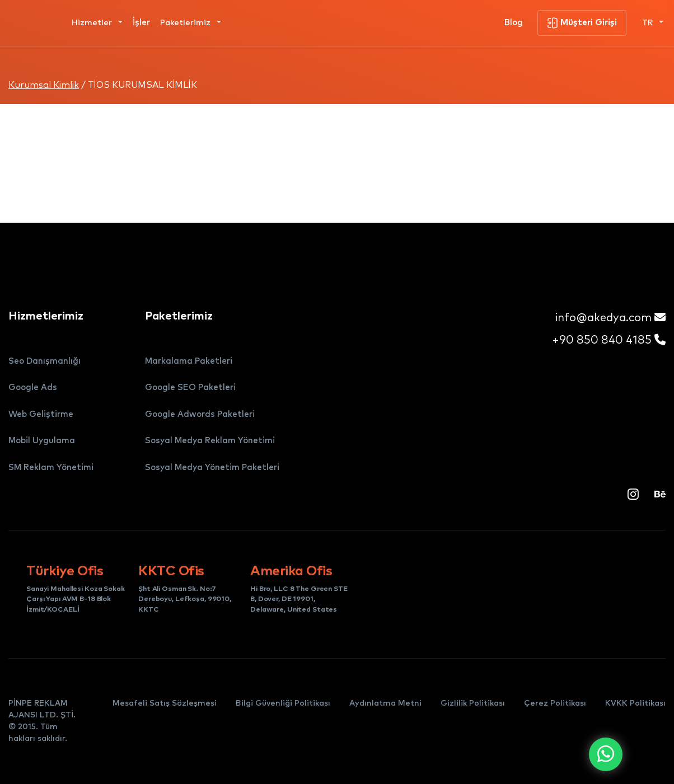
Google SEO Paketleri (190, 388)
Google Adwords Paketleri (200, 414)
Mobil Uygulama (42, 441)
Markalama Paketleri (189, 361)
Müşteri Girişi (582, 23)
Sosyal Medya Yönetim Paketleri (212, 468)
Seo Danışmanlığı (45, 361)
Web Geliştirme (41, 414)
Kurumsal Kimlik (44, 85)
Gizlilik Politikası (473, 703)
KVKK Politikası (635, 703)
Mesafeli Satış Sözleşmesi (165, 703)
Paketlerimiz (186, 23)
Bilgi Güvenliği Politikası (283, 703)
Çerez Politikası (555, 703)
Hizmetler (93, 23)
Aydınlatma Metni (385, 703)
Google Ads (33, 388)
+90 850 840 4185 (609, 340)
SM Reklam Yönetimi (51, 468)
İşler (141, 23)
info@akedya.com (610, 318)
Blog (514, 23)
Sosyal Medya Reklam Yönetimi (210, 441)
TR (649, 23)
